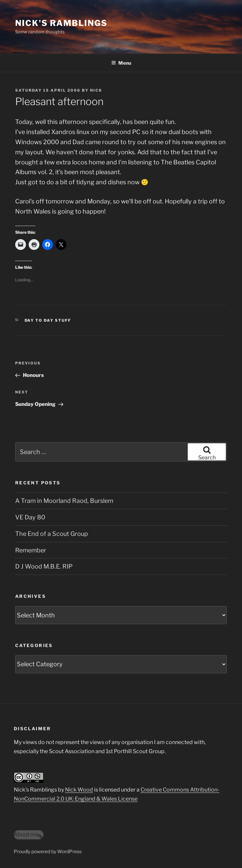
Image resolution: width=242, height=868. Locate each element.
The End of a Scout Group (52, 534)
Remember (31, 550)
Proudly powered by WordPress (48, 851)
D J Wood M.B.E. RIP (44, 566)
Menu (121, 63)
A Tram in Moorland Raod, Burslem (64, 501)
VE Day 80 (30, 517)
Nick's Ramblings (61, 23)
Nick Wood (79, 790)
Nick (96, 90)
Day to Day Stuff (48, 320)
